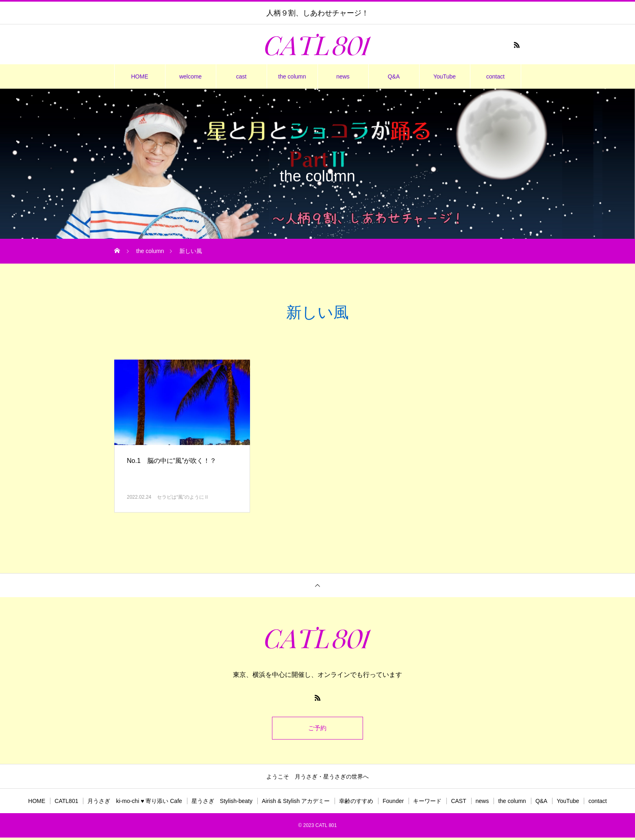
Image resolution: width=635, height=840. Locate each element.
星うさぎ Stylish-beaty (222, 803)
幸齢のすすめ (356, 803)
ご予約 (317, 729)
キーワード (427, 803)
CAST (458, 803)
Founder (393, 803)
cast (241, 76)
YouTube (445, 76)
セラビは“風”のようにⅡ (183, 497)
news (343, 76)
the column (292, 76)
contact (495, 76)
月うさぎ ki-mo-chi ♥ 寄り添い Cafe (135, 803)
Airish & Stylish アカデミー (296, 803)
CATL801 (66, 803)
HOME (140, 76)
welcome (190, 76)
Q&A (394, 76)
